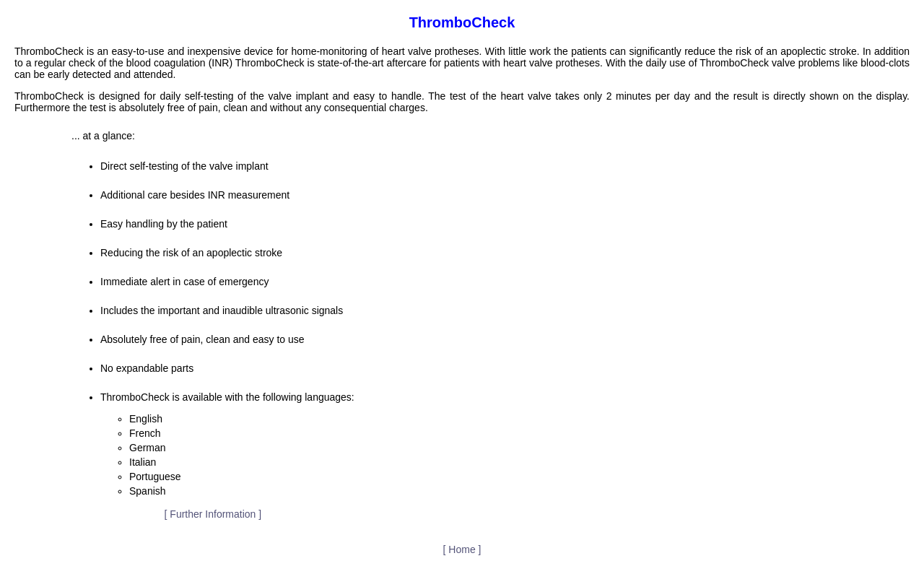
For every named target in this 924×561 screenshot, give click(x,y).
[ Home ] (462, 549)
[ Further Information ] (213, 514)
